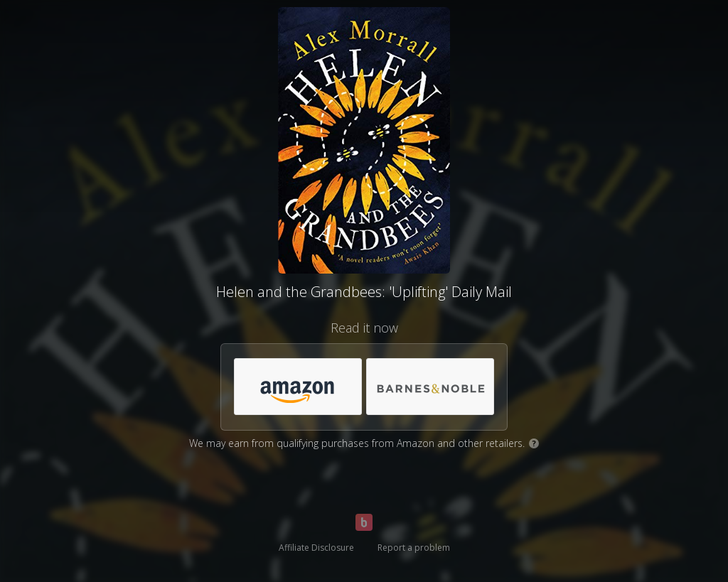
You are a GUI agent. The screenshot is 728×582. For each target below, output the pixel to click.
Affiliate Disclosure (316, 548)
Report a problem (414, 548)
